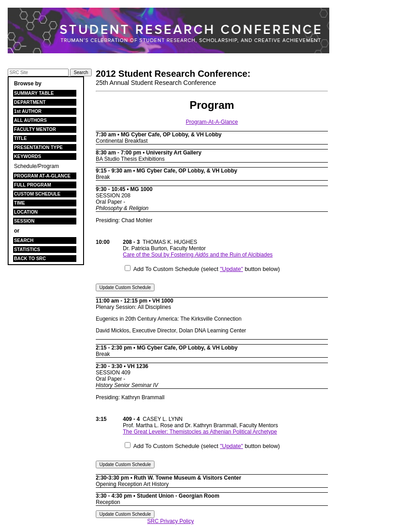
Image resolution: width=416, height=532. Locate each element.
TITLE (20, 138)
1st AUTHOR (28, 111)
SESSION (24, 221)
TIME (19, 203)
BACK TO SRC (30, 259)
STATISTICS (27, 250)
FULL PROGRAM (33, 185)
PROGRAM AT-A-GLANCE (42, 176)
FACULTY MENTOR (35, 129)
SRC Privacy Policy (171, 521)
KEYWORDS (28, 156)
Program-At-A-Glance (212, 122)
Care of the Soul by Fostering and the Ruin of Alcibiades (198, 255)
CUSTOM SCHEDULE (37, 194)
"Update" (231, 269)
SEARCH (24, 240)
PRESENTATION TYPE (38, 147)
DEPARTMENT (30, 102)
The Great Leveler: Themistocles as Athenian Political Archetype (200, 432)
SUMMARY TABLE (34, 93)
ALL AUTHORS (30, 120)
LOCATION (26, 212)
